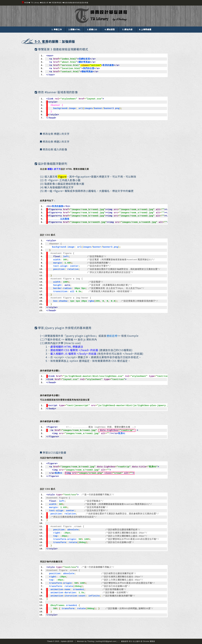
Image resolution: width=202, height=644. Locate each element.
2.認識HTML (74, 29)
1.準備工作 (57, 29)
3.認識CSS (92, 29)
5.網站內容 (128, 29)
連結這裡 (112, 336)
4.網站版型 (110, 29)
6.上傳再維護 (145, 29)
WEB (25, 2)
